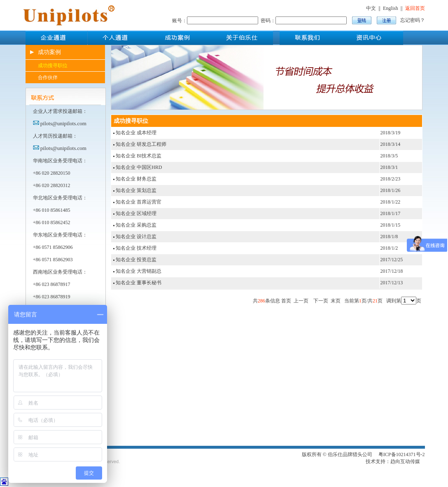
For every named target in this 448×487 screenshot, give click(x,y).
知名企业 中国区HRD (139, 167)
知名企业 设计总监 (136, 236)
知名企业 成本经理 (136, 133)
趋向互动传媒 (405, 461)
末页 (336, 301)
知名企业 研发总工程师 (141, 144)
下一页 (321, 301)
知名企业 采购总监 (136, 225)
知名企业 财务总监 (136, 179)
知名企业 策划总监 (136, 190)
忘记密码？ (413, 20)
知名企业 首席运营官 (139, 202)
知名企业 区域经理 (136, 213)
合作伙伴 (48, 77)
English (391, 8)
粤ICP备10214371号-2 (402, 454)
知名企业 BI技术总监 (139, 156)
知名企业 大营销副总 (139, 271)
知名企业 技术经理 (136, 248)
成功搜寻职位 (53, 66)
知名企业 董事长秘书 (139, 283)
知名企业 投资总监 (136, 260)
